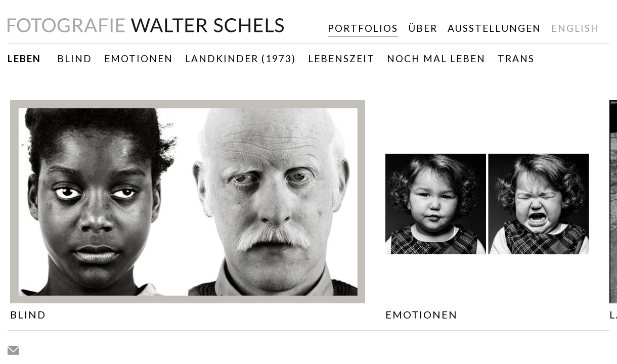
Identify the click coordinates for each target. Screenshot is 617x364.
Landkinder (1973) (240, 58)
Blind (75, 58)
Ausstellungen (494, 28)
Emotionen (139, 58)
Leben (24, 58)
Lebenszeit (341, 58)
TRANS (516, 58)
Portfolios (363, 28)
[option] (188, 212)
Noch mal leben (436, 58)
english (575, 28)
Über (423, 28)
